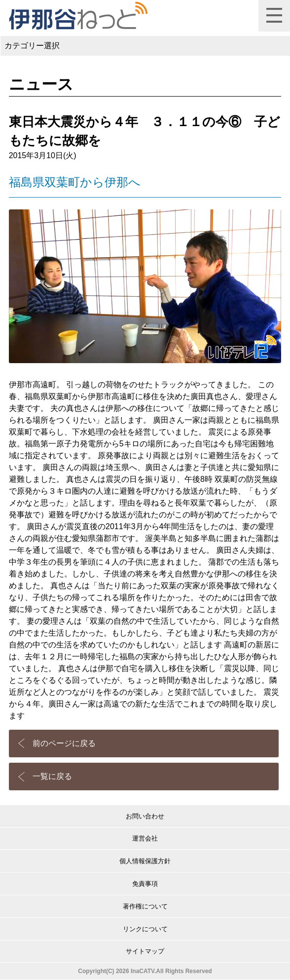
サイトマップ (145, 951)
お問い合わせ (145, 816)
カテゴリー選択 (32, 46)
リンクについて (145, 929)
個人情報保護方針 (145, 861)
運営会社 (145, 838)
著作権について (145, 906)
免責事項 (145, 884)
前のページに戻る (64, 743)
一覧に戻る (52, 776)
